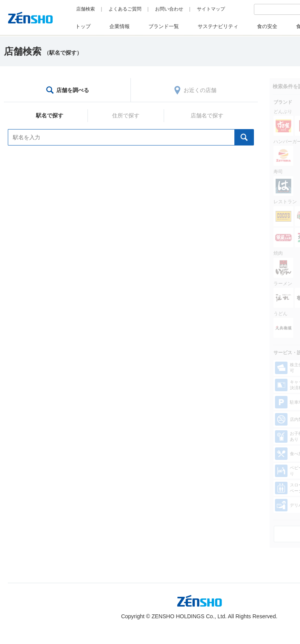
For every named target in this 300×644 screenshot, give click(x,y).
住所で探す (126, 115)
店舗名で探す (207, 115)
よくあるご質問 (125, 9)
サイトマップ (211, 9)
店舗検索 (86, 9)
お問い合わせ (169, 9)
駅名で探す (50, 115)
